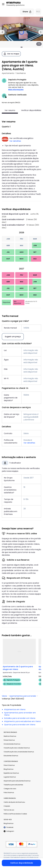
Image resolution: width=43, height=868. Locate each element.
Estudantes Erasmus (11, 756)
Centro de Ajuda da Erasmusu (14, 802)
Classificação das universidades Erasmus (19, 752)
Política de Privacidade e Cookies (15, 814)
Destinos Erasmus (10, 736)
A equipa (7, 806)
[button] (20, 103)
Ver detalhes (15, 141)
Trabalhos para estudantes (13, 785)
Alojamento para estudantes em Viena (22, 721)
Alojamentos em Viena (15, 709)
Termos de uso (9, 810)
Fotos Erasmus (9, 792)
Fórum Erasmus (9, 765)
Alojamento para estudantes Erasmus (17, 781)
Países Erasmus (9, 740)
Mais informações (16, 90)
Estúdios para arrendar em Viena (20, 718)
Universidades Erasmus (12, 744)
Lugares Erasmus (10, 777)
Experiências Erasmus (11, 773)
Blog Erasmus (9, 769)
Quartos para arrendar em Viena (20, 725)
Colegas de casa (10, 789)
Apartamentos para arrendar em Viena (20, 714)
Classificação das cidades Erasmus (17, 748)
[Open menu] (3, 4)
